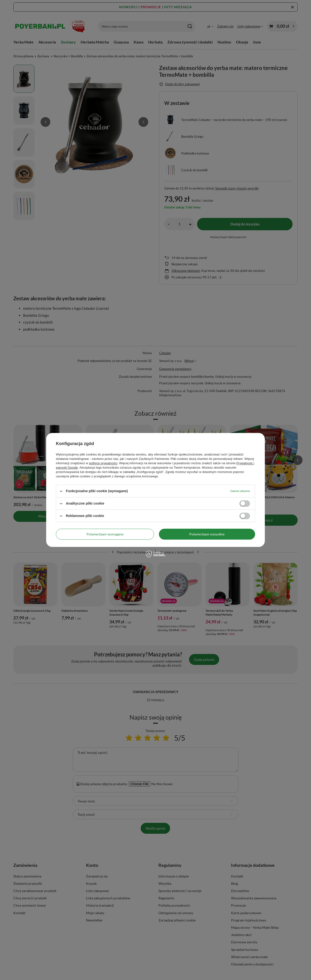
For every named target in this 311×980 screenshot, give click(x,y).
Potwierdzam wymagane (105, 534)
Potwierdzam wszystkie (207, 534)
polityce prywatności (103, 463)
